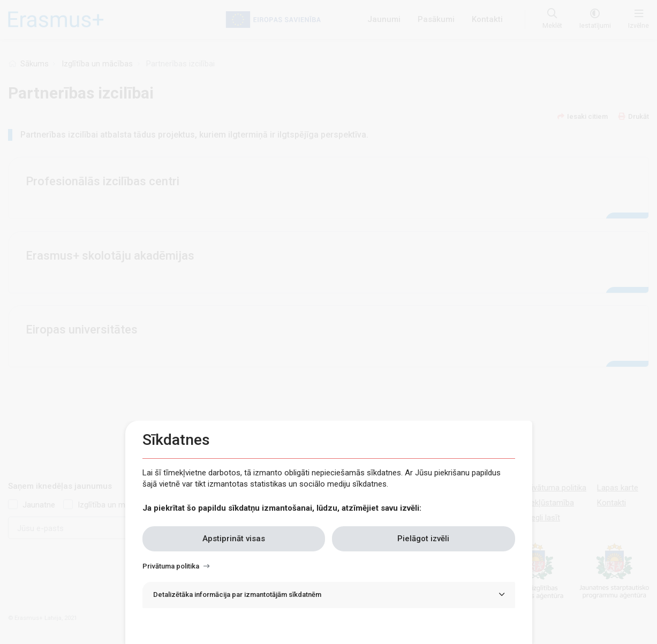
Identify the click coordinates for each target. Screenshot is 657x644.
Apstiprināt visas (234, 539)
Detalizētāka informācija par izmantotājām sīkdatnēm (237, 594)
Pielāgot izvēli (423, 539)
